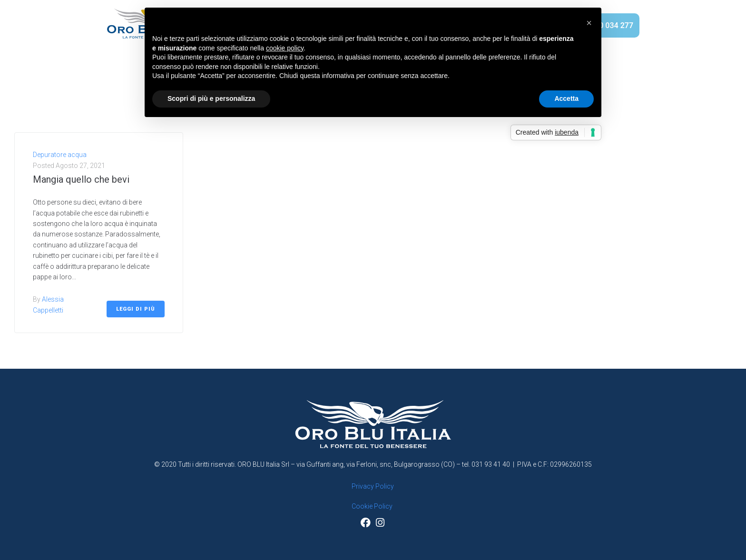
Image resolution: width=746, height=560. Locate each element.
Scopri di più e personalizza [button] (211, 98)
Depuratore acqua (60, 155)
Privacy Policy (373, 486)
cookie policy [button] (285, 48)
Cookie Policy (372, 506)
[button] (589, 23)
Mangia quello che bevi (81, 179)
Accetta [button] (566, 98)
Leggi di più (136, 309)
